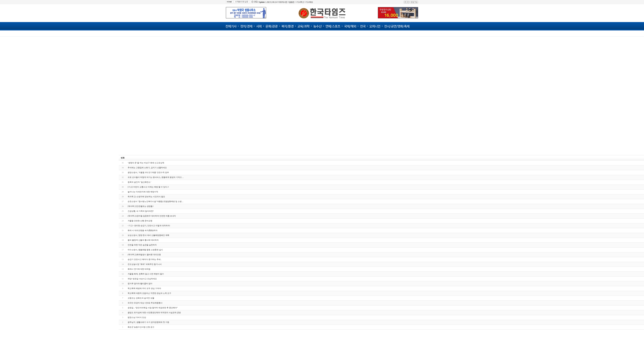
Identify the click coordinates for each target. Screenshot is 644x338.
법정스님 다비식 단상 (137, 317)
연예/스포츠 (333, 26)
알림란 (292, 2)
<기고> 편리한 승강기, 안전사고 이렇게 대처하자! (149, 226)
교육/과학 (303, 26)
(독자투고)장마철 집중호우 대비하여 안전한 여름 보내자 (152, 216)
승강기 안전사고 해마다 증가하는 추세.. (145, 259)
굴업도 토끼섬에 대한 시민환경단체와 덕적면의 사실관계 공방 (154, 313)
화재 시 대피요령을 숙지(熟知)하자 (143, 230)
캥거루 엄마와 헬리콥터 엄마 (140, 284)
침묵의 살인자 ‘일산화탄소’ (139, 182)
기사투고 (300, 2)
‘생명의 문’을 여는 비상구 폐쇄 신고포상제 (146, 163)
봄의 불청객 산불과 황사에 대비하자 (143, 240)
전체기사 (231, 26)
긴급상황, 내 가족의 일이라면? (141, 211)
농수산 (317, 26)
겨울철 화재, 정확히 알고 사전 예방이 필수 (146, 274)
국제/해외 (350, 26)
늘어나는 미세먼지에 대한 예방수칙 (143, 192)
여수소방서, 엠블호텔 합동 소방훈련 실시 (145, 250)
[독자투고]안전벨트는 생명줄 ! (141, 206)
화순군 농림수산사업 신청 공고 (141, 327)
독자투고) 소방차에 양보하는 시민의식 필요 (146, 197)
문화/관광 (272, 26)
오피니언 (375, 26)
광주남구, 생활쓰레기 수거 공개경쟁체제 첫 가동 (148, 322)
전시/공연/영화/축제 (397, 26)
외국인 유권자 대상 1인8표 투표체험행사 (145, 303)
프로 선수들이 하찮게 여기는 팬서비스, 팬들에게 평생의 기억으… (156, 177)
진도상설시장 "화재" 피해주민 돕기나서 (145, 264)
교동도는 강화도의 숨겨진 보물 (141, 298)
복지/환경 (287, 26)
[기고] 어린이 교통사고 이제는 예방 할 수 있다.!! (148, 187)
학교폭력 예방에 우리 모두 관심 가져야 (144, 288)
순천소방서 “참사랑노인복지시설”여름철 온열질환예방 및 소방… (156, 201)
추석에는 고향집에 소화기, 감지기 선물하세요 (147, 168)
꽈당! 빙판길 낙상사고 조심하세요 (142, 279)
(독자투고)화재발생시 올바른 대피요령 (144, 255)
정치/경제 (246, 26)
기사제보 (309, 2)
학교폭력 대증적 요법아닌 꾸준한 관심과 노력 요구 (149, 293)
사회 (259, 26)
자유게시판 (283, 2)
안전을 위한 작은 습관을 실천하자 (142, 245)
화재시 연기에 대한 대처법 (139, 269)
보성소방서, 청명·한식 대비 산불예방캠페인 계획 (148, 235)
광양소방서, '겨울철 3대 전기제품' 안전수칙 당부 (148, 172)
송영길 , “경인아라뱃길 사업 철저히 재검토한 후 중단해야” (153, 308)
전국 (363, 26)
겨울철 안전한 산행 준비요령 (140, 221)
